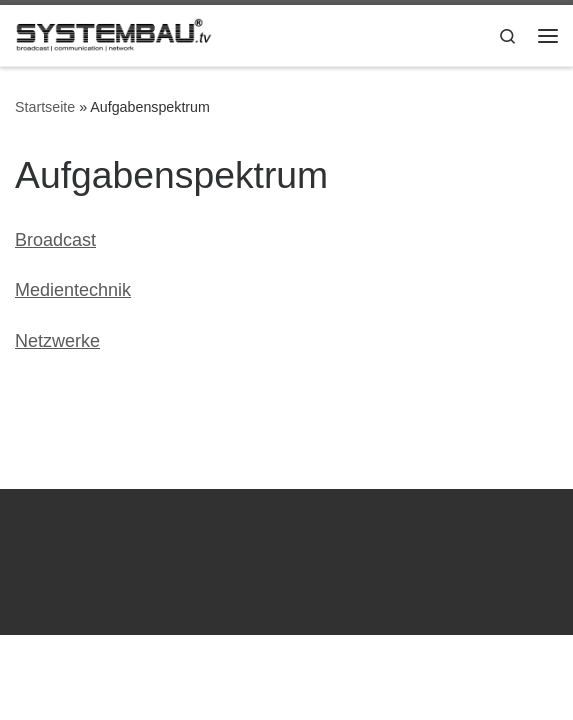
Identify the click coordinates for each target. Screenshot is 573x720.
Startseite (45, 107)
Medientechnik (73, 290)
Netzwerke (57, 341)
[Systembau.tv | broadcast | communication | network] (114, 33)
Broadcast (55, 240)
